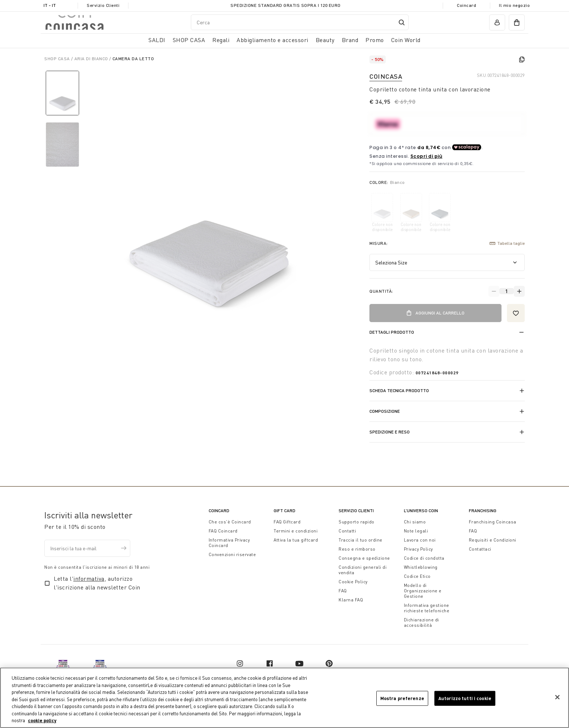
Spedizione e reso (390, 432)
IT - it (50, 5)
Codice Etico (417, 576)
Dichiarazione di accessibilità (421, 622)
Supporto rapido (357, 522)
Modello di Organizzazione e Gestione (423, 591)
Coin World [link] (406, 40)
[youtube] (299, 663)
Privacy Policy (418, 549)
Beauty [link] (325, 40)
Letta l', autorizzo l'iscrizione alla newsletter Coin (97, 583)
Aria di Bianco (92, 59)
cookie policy (42, 720)
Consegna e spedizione (364, 558)
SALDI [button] (157, 40)
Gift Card (284, 511)
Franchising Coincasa (493, 522)
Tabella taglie (507, 243)
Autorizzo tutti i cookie (465, 698)
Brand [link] (350, 40)
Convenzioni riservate (232, 554)
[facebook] (270, 663)
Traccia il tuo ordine (361, 540)
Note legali (416, 531)
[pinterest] (329, 663)
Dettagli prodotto (392, 332)
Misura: (379, 243)
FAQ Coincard (223, 531)
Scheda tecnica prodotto (399, 390)
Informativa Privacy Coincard (229, 543)
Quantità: (381, 291)
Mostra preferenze (402, 698)
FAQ (343, 591)
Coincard (466, 5)
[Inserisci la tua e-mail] (87, 548)
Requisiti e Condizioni (493, 540)
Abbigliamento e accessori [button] (273, 40)
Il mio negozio (514, 5)
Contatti (347, 531)
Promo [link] (375, 40)
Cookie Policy (353, 582)
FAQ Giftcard (287, 522)
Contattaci (480, 549)
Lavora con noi (420, 540)
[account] (497, 22)
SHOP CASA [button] (189, 40)
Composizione (385, 411)
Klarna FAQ (351, 600)
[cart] (517, 22)
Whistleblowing (421, 567)
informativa (89, 579)
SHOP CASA (58, 59)
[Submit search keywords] (402, 22)
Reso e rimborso (357, 549)
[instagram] (240, 663)
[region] (284, 698)
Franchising (483, 511)
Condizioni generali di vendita (363, 570)
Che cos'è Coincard (230, 522)
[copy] (522, 59)
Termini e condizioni (296, 531)
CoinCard (219, 511)
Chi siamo (415, 522)
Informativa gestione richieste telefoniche (427, 608)
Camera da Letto (133, 59)
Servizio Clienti (103, 5)
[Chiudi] (557, 697)
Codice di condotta (424, 558)
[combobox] (300, 22)
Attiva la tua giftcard (296, 540)
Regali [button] (221, 40)
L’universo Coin (421, 511)
